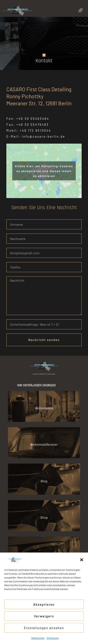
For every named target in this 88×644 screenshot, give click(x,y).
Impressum (53, 638)
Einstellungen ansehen (44, 628)
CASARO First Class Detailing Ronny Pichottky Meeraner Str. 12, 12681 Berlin (39, 96)
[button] (82, 560)
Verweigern (44, 616)
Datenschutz (38, 638)
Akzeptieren (44, 604)
